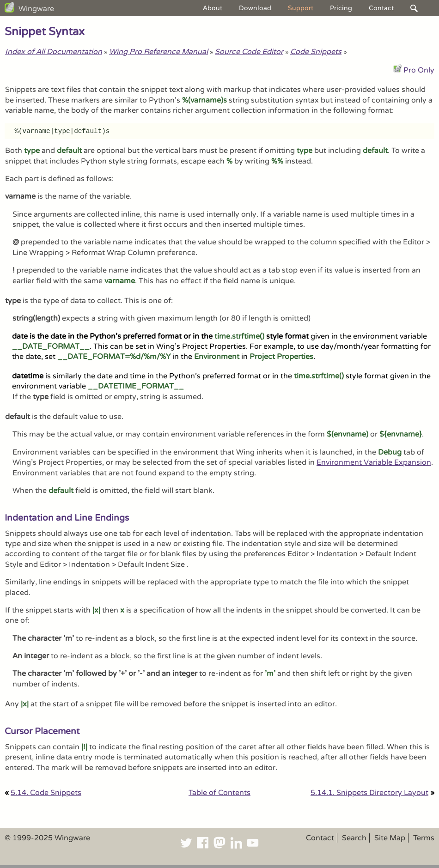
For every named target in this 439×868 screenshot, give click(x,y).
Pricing (341, 8)
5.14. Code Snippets (46, 793)
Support (301, 8)
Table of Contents (219, 793)
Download (255, 8)
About (213, 8)
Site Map (390, 838)
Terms (424, 838)
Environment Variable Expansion (374, 462)
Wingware (36, 9)
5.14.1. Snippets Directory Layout (369, 793)
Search (354, 838)
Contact (381, 8)
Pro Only (419, 70)
